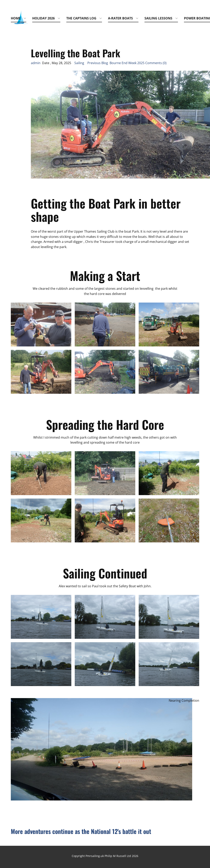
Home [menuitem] (16, 18)
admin (36, 63)
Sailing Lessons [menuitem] (158, 18)
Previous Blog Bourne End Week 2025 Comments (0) (127, 63)
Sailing (79, 63)
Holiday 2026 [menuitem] (43, 18)
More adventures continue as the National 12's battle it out (81, 831)
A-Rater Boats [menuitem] (120, 18)
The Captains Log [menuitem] (81, 18)
